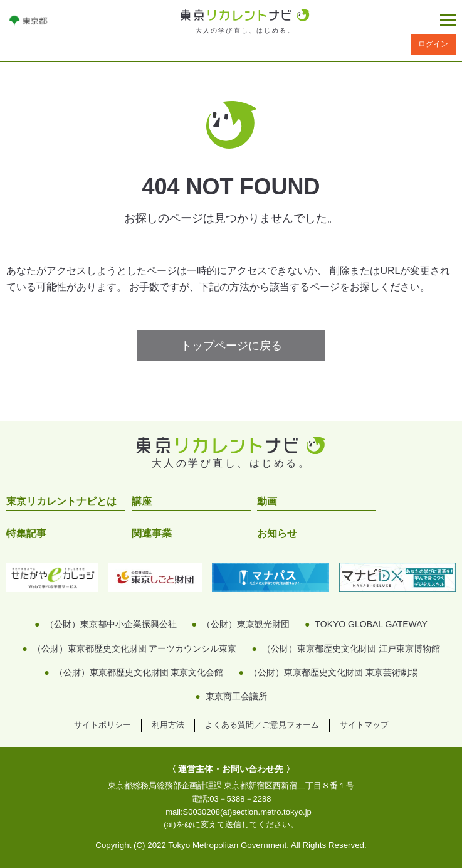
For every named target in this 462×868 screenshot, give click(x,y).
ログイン (433, 44)
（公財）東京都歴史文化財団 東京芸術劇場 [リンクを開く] (333, 672)
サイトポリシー (102, 725)
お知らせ (277, 533)
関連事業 (152, 533)
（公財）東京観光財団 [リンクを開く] (246, 624)
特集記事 (26, 533)
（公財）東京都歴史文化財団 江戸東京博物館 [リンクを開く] (351, 648)
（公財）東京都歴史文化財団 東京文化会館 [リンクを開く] (139, 672)
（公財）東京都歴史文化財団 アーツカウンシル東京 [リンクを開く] (135, 648)
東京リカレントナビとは (61, 501)
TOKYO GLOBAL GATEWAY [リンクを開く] (371, 624)
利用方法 (168, 725)
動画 (267, 501)
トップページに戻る (231, 346)
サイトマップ (364, 725)
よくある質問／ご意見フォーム (262, 725)
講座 (142, 501)
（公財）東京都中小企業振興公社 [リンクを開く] (111, 624)
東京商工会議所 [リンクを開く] (236, 696)
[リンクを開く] (28, 20)
